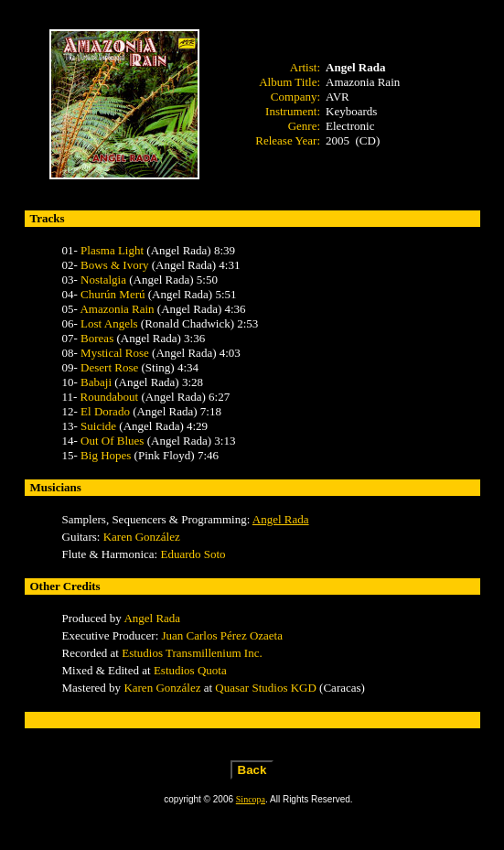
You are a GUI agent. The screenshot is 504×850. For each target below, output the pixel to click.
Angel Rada (281, 519)
